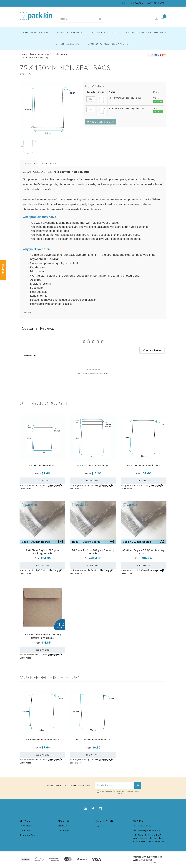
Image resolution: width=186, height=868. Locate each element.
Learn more (25, 489)
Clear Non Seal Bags (70, 33)
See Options (42, 481)
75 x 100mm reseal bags (43, 465)
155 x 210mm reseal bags (93, 465)
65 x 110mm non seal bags (144, 465)
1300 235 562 (142, 826)
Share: (157, 55)
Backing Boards (104, 33)
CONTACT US (137, 3)
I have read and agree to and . (118, 792)
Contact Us (63, 830)
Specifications (49, 163)
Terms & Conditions (124, 791)
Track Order (25, 830)
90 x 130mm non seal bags (93, 740)
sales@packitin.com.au (147, 831)
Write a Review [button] (153, 350)
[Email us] (86, 809)
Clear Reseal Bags (34, 33)
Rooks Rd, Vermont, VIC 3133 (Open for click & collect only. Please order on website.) (148, 838)
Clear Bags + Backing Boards (144, 33)
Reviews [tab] (28, 355)
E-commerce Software (142, 863)
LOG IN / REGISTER (156, 3)
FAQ (97, 826)
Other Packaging (69, 44)
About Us (62, 826)
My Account (26, 826)
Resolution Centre (29, 835)
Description (29, 163)
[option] (49, 110)
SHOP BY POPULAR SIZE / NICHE (109, 44)
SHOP (124, 3)
